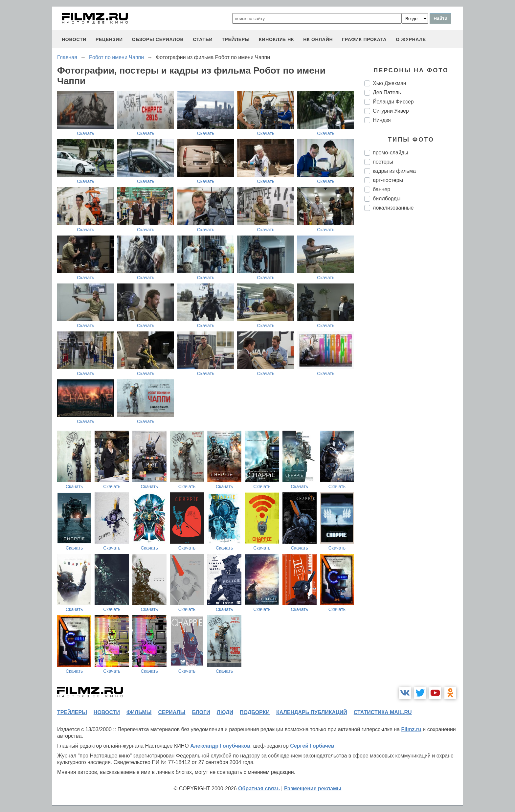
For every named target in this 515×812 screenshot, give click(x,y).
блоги (201, 712)
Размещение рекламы (313, 789)
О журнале (411, 39)
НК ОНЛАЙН (318, 39)
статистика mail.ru (383, 712)
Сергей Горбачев (312, 746)
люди (225, 712)
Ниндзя (382, 120)
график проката (364, 39)
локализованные (393, 208)
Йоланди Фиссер (393, 102)
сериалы (172, 712)
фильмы (139, 712)
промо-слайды (391, 153)
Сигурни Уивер (391, 111)
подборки (255, 712)
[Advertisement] (414, 326)
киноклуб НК (276, 39)
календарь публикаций (312, 712)
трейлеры (236, 39)
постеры (383, 162)
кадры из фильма (394, 171)
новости (74, 39)
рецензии (109, 39)
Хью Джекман (390, 83)
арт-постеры (388, 180)
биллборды (387, 199)
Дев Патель (387, 92)
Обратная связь (259, 789)
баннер (381, 189)
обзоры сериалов (158, 39)
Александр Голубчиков (220, 746)
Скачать (86, 133)
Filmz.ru (411, 729)
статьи (203, 39)
